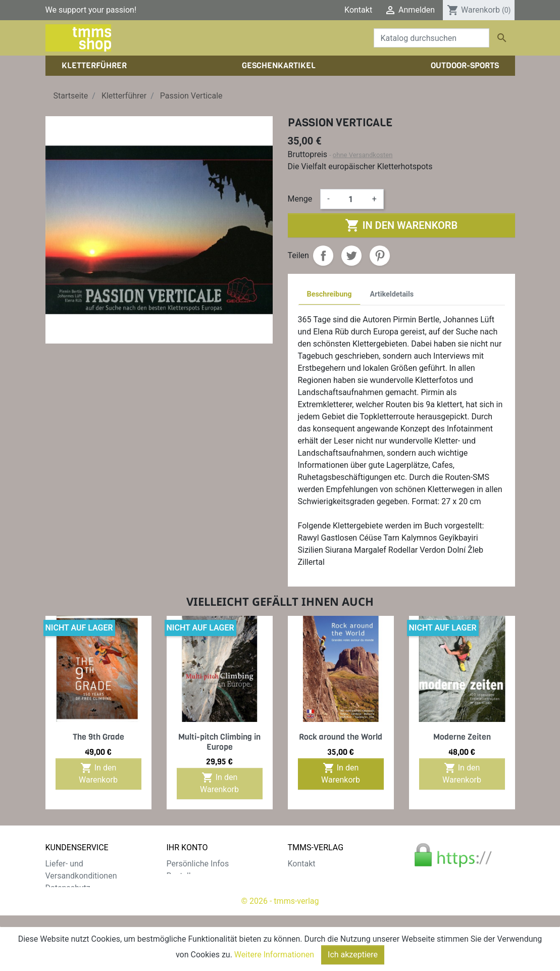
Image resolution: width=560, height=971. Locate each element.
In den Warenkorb (401, 225)
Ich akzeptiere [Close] (353, 959)
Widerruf (61, 912)
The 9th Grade (98, 737)
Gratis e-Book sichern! (85, 924)
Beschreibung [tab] (329, 294)
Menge (300, 199)
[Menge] (351, 199)
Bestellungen (190, 876)
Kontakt (358, 10)
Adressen (184, 900)
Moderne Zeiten (462, 737)
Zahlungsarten (71, 900)
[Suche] (431, 38)
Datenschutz (68, 888)
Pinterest (380, 256)
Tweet (351, 256)
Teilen (323, 256)
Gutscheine (187, 912)
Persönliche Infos (198, 864)
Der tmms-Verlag (318, 876)
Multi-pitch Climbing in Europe (219, 742)
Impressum (308, 888)
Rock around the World (341, 737)
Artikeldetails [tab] (392, 294)
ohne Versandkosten (363, 155)
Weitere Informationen (274, 959)
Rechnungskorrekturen (207, 888)
